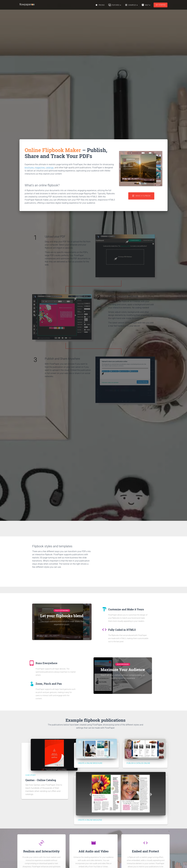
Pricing (100, 6)
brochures (29, 168)
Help (146, 6)
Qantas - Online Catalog (41, 780)
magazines (40, 168)
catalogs (50, 168)
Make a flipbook (141, 196)
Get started (161, 6)
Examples (131, 6)
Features (115, 6)
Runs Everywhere (123, 664)
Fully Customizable (62, 611)
